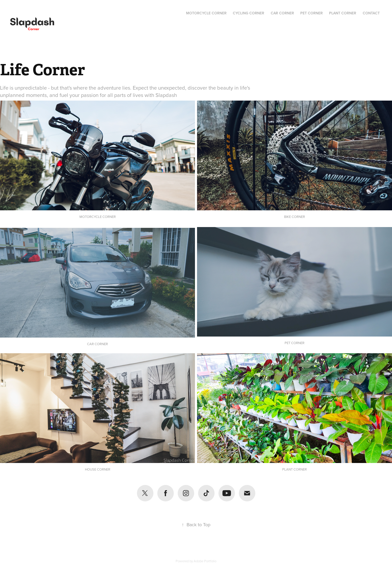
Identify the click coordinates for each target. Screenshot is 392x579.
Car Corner (282, 13)
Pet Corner (312, 13)
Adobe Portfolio (205, 561)
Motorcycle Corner (206, 13)
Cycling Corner (249, 13)
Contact (371, 13)
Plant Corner (343, 13)
